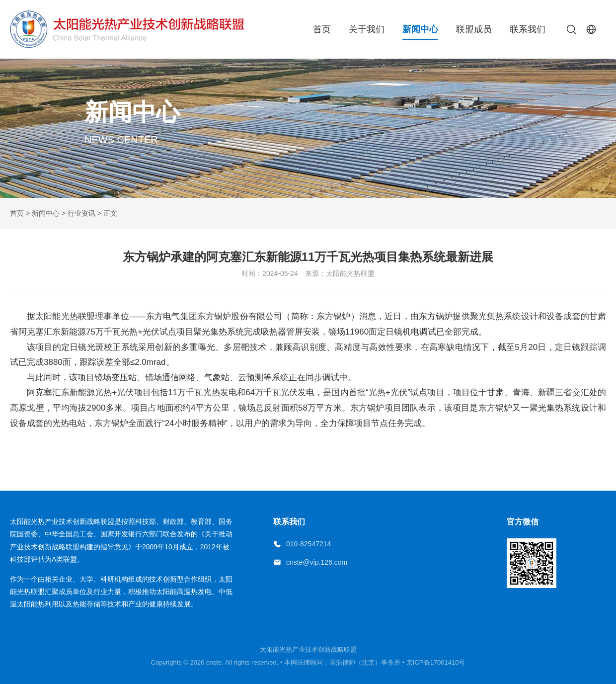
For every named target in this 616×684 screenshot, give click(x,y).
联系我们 (528, 29)
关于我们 (367, 29)
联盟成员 (474, 29)
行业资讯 (81, 213)
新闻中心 (420, 29)
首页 (322, 29)
